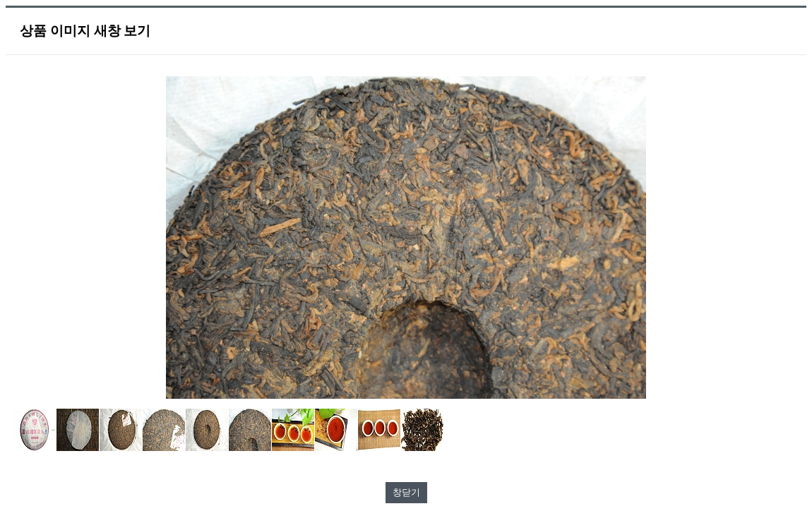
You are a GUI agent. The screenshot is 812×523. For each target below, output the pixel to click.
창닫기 (406, 492)
